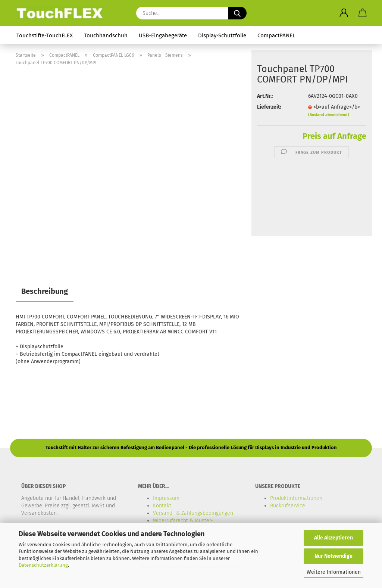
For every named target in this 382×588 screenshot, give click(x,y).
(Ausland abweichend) (329, 115)
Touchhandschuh (106, 35)
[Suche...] (237, 13)
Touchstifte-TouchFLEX (45, 35)
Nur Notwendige (334, 556)
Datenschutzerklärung (43, 565)
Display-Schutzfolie (222, 35)
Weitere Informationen (334, 572)
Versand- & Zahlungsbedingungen (193, 513)
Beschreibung (45, 291)
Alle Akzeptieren (334, 538)
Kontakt (162, 506)
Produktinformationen (296, 498)
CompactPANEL (276, 35)
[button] (344, 13)
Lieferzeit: (269, 107)
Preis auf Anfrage (334, 136)
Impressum (166, 498)
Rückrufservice (288, 506)
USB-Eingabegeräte (163, 35)
